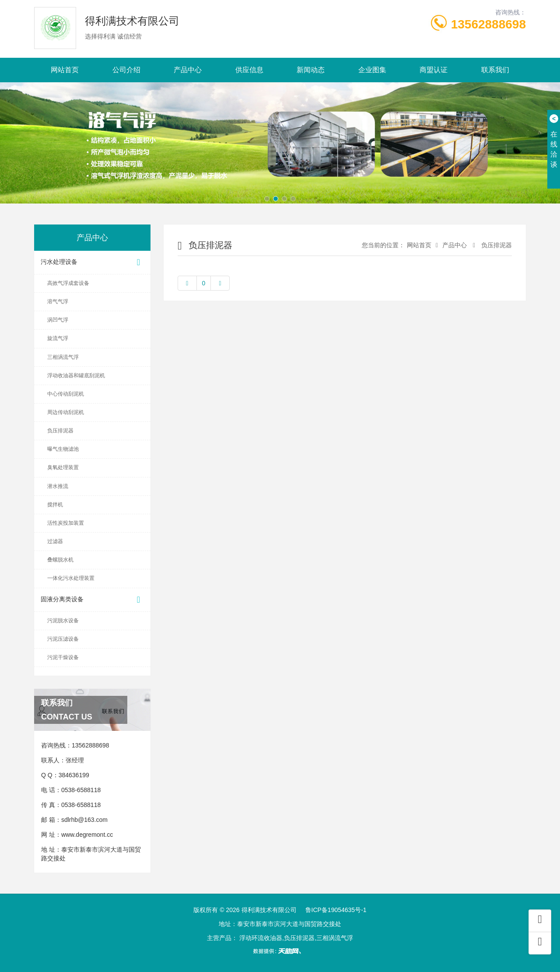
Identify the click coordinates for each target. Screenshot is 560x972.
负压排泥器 (60, 431)
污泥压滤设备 (63, 639)
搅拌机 (55, 505)
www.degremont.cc (87, 835)
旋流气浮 (58, 338)
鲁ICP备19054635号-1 (336, 910)
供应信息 (249, 70)
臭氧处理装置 (63, 467)
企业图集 (372, 70)
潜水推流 (58, 486)
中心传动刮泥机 (66, 394)
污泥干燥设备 (63, 657)
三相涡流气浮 (63, 357)
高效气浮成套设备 (68, 283)
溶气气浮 (58, 302)
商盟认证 (434, 70)
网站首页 (65, 70)
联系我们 (495, 70)
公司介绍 (126, 70)
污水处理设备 (92, 262)
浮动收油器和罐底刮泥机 (76, 375)
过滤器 (55, 541)
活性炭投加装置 (66, 523)
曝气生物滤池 (63, 449)
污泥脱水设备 (63, 621)
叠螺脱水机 (60, 560)
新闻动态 (311, 70)
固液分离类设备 (92, 600)
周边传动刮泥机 (66, 412)
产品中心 (188, 70)
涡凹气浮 (58, 320)
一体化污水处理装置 (71, 578)
